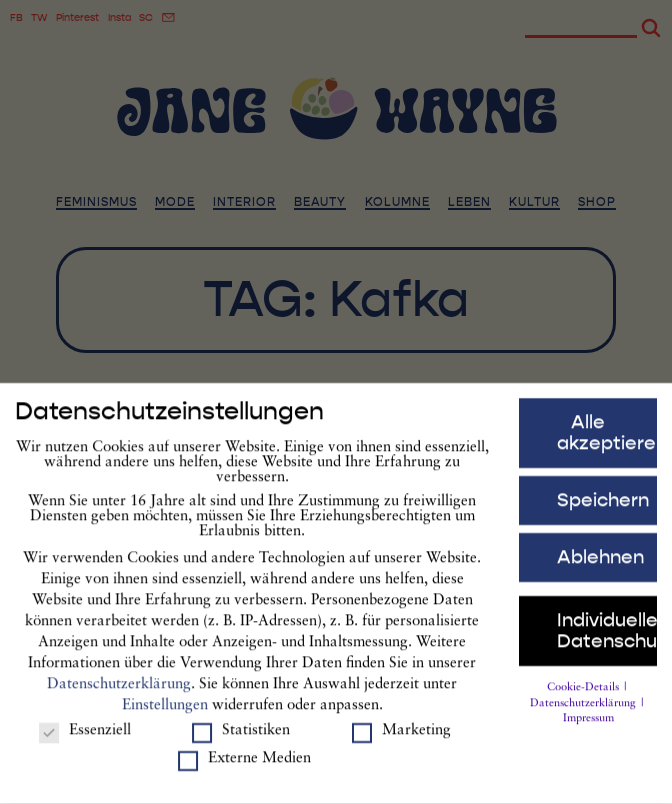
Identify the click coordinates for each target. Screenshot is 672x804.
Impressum (588, 729)
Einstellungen (165, 715)
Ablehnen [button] (600, 567)
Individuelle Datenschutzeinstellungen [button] (607, 640)
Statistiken (241, 741)
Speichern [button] (603, 510)
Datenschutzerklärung (119, 694)
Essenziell (85, 741)
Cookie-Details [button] (584, 697)
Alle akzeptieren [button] (607, 443)
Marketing (401, 741)
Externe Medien (244, 769)
